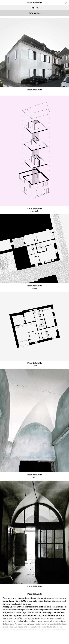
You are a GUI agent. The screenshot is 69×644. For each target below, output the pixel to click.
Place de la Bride (35, 90)
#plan (35, 288)
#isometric (34, 211)
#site (35, 477)
